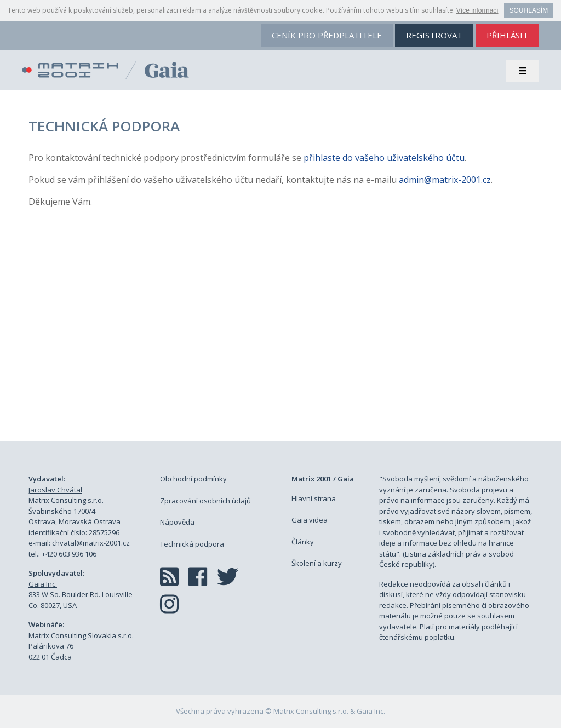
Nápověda (177, 522)
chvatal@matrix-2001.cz (91, 543)
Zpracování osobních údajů (205, 501)
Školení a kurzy (317, 563)
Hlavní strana (314, 498)
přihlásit (507, 35)
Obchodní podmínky (193, 479)
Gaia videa (310, 520)
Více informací (477, 10)
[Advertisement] (280, 337)
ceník (327, 35)
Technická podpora (192, 544)
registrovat (434, 35)
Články (303, 542)
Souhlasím (529, 10)
